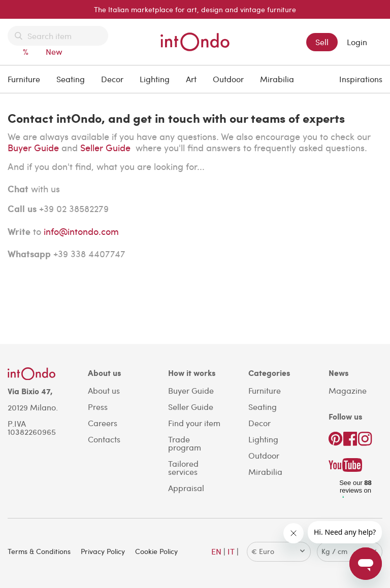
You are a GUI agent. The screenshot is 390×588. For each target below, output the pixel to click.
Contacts (104, 439)
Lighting (155, 79)
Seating (71, 79)
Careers (103, 423)
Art (191, 79)
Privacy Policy (103, 551)
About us (104, 390)
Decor (112, 79)
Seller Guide (107, 147)
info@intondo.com (81, 231)
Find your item (194, 423)
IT (231, 551)
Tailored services (183, 468)
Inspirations (361, 79)
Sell (322, 42)
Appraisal (186, 488)
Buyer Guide (33, 147)
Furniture (24, 79)
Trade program (185, 443)
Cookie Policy (156, 551)
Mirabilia (277, 79)
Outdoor (228, 79)
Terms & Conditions (39, 551)
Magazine (348, 390)
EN (216, 551)
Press (98, 407)
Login (357, 42)
